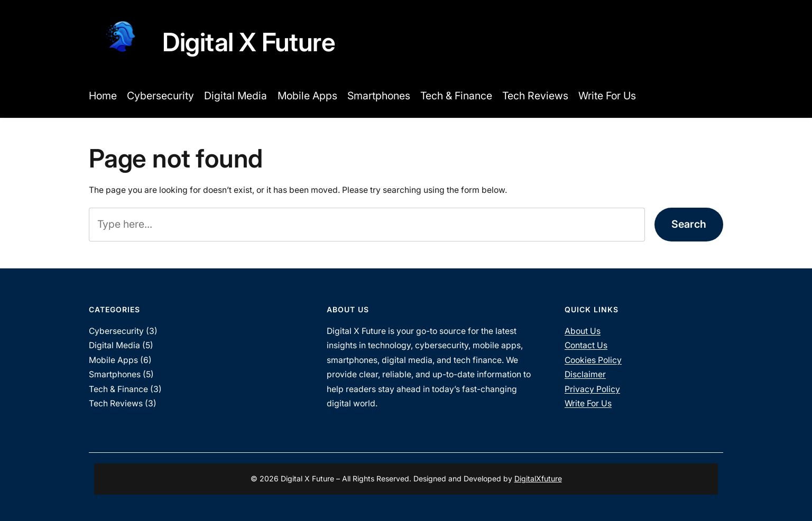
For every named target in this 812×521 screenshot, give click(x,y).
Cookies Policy (593, 360)
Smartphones (115, 374)
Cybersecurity (116, 331)
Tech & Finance (118, 389)
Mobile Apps (113, 360)
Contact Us (586, 345)
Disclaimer (585, 374)
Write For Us (588, 403)
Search (689, 224)
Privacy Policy (592, 389)
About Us (583, 331)
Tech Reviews (116, 403)
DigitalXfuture (538, 478)
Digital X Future (249, 42)
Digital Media (114, 345)
